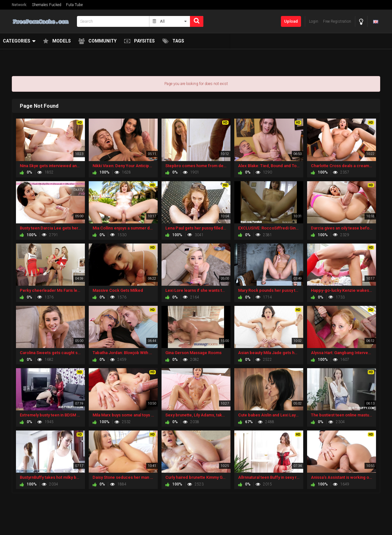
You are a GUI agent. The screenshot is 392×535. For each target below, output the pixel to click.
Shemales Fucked (47, 5)
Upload (291, 21)
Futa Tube (74, 5)
